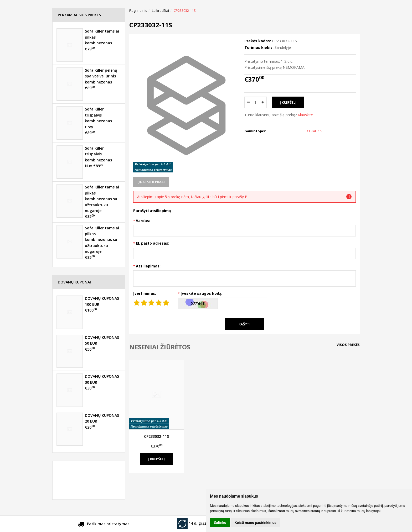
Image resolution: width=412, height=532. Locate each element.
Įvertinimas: (145, 293)
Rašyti (244, 324)
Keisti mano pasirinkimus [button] (256, 523)
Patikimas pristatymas (104, 525)
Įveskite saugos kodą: (201, 293)
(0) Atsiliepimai (151, 182)
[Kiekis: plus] (263, 102)
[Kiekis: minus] (248, 102)
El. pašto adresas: (153, 243)
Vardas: (143, 221)
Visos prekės (348, 345)
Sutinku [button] (220, 523)
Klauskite (305, 115)
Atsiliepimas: (148, 266)
